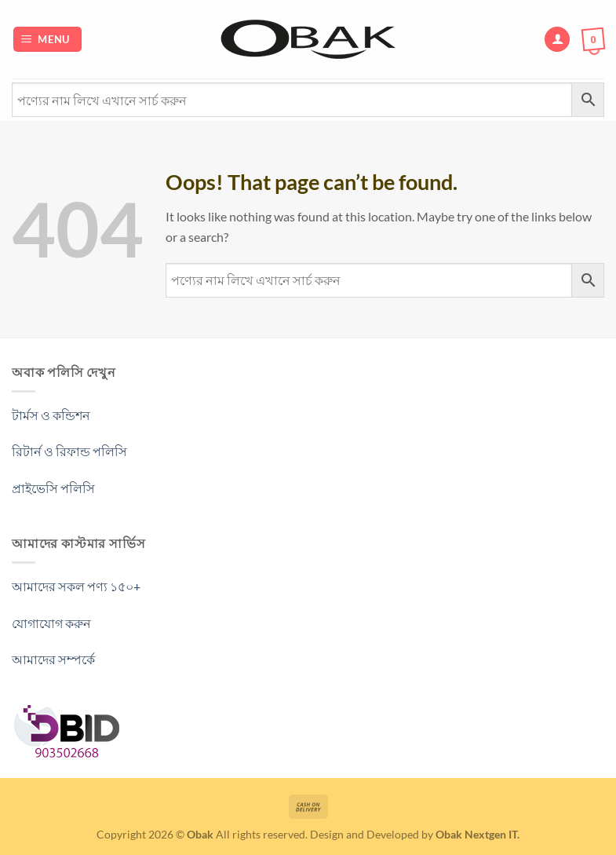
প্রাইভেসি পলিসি (53, 488)
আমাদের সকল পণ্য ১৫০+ (76, 586)
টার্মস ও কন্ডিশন (51, 415)
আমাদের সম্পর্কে (53, 659)
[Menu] (48, 40)
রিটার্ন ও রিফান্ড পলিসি (69, 451)
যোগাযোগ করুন (51, 623)
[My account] (557, 40)
